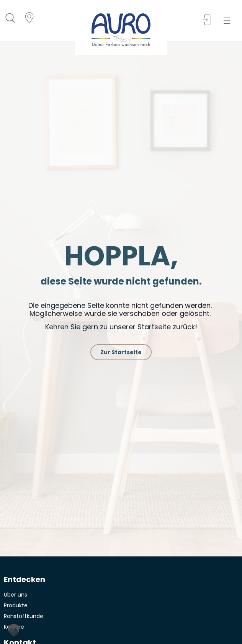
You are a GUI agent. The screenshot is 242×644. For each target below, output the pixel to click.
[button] (229, 20)
